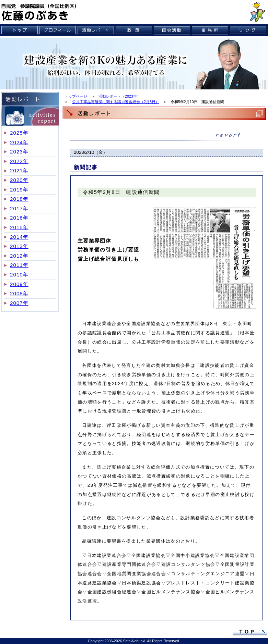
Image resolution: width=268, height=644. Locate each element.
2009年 (19, 284)
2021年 (19, 170)
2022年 (19, 161)
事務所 (210, 30)
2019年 (19, 190)
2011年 (19, 265)
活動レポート (96, 30)
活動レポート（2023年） (120, 96)
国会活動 (172, 30)
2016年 (19, 218)
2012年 (19, 256)
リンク (248, 30)
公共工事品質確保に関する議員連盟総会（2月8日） (116, 102)
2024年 (19, 142)
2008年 (19, 293)
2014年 (19, 237)
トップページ (76, 96)
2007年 (19, 303)
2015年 (19, 227)
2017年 (19, 208)
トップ (20, 30)
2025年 (19, 133)
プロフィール (58, 30)
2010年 (19, 275)
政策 (134, 30)
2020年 (19, 180)
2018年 (19, 199)
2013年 (19, 246)
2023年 (19, 152)
